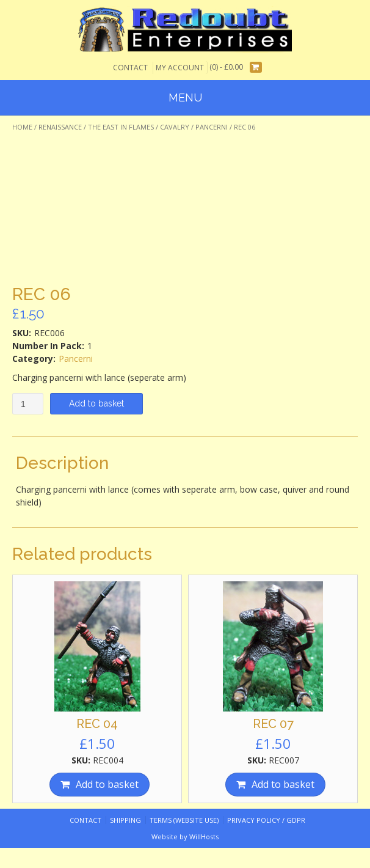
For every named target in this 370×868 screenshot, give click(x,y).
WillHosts (204, 837)
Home (22, 127)
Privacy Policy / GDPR (266, 820)
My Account (180, 68)
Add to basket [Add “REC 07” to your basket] (283, 784)
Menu (185, 97)
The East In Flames (121, 127)
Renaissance (60, 127)
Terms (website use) (184, 820)
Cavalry (175, 127)
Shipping (125, 820)
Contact (130, 68)
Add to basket (96, 403)
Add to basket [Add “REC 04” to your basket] (107, 784)
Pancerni (212, 127)
